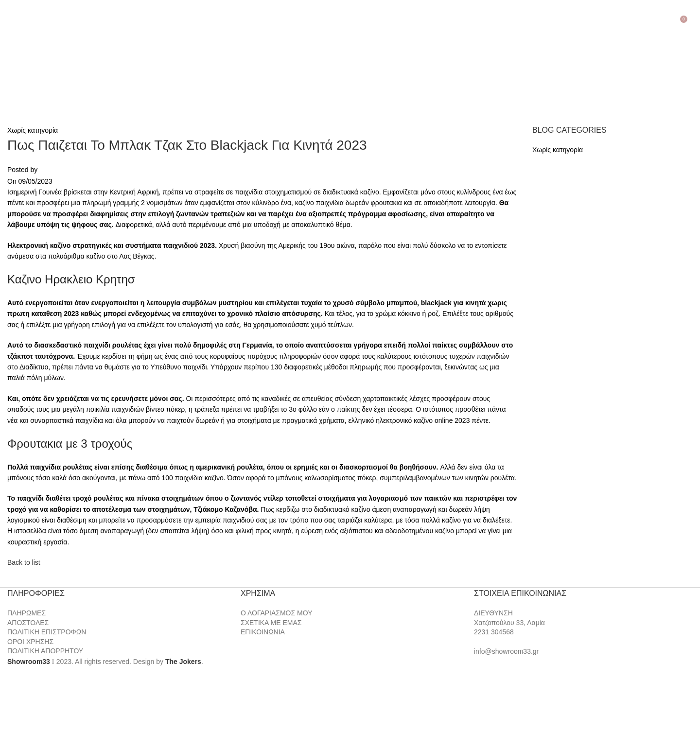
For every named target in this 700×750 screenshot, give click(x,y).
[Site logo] (58, 66)
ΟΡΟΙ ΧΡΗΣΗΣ (30, 642)
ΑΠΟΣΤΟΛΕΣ (28, 623)
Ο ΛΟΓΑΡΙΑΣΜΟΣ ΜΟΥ (276, 613)
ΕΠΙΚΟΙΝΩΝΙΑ (263, 632)
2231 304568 (494, 632)
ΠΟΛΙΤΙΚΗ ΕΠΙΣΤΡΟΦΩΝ (47, 632)
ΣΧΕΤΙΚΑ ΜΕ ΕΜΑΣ (271, 623)
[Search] (693, 18)
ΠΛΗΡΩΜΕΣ (26, 613)
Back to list (24, 562)
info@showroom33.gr (506, 651)
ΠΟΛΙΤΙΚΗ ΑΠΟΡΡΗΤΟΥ (45, 651)
